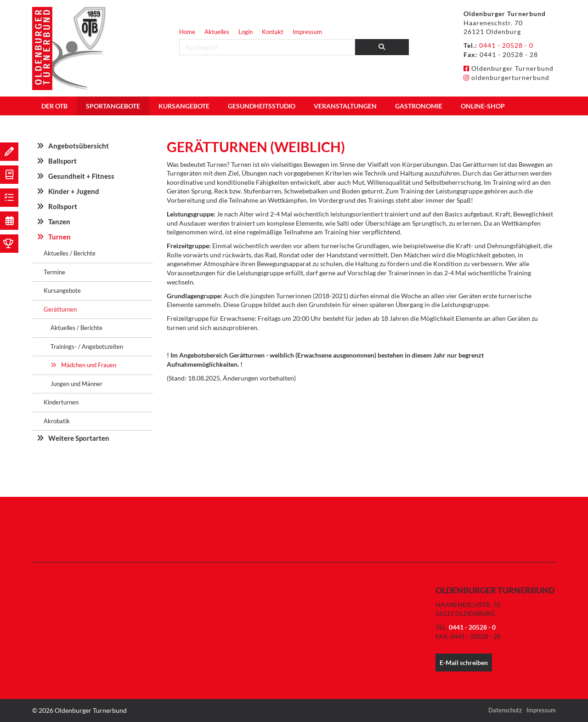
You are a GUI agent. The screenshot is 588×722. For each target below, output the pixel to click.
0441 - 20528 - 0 (506, 45)
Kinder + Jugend (74, 191)
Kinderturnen (61, 402)
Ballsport (62, 161)
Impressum (307, 32)
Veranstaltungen (345, 106)
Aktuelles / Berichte (70, 253)
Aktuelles (217, 32)
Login (246, 32)
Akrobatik (57, 421)
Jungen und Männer (76, 384)
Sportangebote (113, 106)
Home (187, 32)
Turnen (59, 237)
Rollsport (63, 206)
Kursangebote (184, 106)
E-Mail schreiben (464, 662)
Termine (54, 272)
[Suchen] (382, 47)
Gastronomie (419, 106)
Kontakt (273, 32)
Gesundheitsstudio (262, 106)
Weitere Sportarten (79, 438)
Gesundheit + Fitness (81, 176)
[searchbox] (267, 47)
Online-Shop (483, 106)
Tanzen (59, 222)
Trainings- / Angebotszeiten (87, 347)
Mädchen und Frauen (89, 365)
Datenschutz (505, 710)
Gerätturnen (60, 309)
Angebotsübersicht (79, 146)
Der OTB (54, 106)
